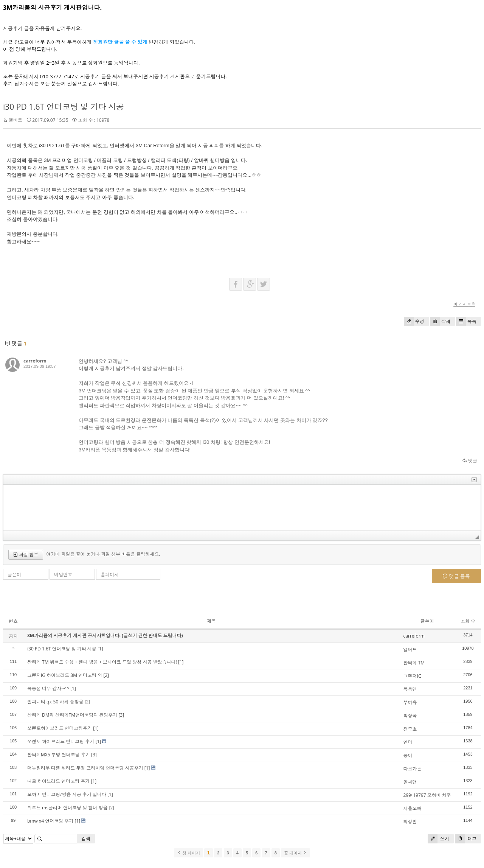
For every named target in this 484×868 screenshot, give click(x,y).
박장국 (410, 716)
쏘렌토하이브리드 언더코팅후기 (60, 728)
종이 (408, 755)
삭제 (440, 321)
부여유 (410, 702)
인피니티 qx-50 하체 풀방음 (55, 702)
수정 (414, 321)
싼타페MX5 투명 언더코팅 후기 (59, 755)
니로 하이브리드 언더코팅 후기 (58, 781)
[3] (121, 715)
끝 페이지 (296, 853)
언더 (408, 742)
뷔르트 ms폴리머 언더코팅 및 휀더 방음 (67, 808)
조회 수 (468, 621)
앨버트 (410, 649)
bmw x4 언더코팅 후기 (50, 821)
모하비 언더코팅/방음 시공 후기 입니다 (67, 794)
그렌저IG (413, 676)
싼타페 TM (414, 663)
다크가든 (413, 769)
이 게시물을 (464, 304)
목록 (466, 321)
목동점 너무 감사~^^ (48, 688)
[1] (100, 649)
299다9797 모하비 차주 (427, 795)
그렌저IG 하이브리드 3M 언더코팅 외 (65, 675)
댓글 (470, 461)
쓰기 (438, 839)
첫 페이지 (188, 853)
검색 (86, 839)
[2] (106, 675)
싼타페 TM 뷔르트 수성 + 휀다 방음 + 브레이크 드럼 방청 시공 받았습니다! (102, 662)
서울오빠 (413, 808)
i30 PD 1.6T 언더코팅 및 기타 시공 (64, 107)
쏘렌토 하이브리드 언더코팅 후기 (61, 741)
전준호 (410, 729)
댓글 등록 (456, 576)
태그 (466, 839)
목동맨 (410, 689)
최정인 (410, 822)
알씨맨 (410, 782)
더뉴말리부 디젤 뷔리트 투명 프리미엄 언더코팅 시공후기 (85, 768)
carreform (35, 361)
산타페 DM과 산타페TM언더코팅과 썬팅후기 (72, 715)
